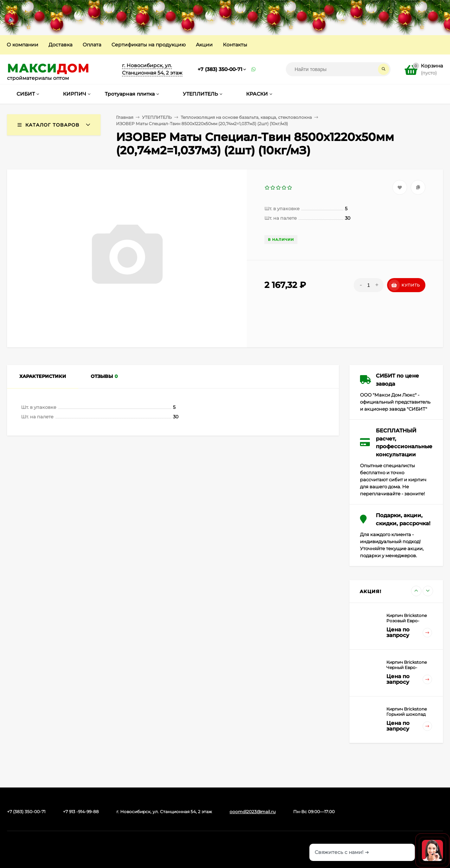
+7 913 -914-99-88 (81, 812)
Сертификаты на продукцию (149, 45)
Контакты (235, 45)
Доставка (60, 45)
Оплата (92, 45)
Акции (204, 45)
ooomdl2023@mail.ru (253, 812)
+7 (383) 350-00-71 (220, 69)
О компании (22, 45)
